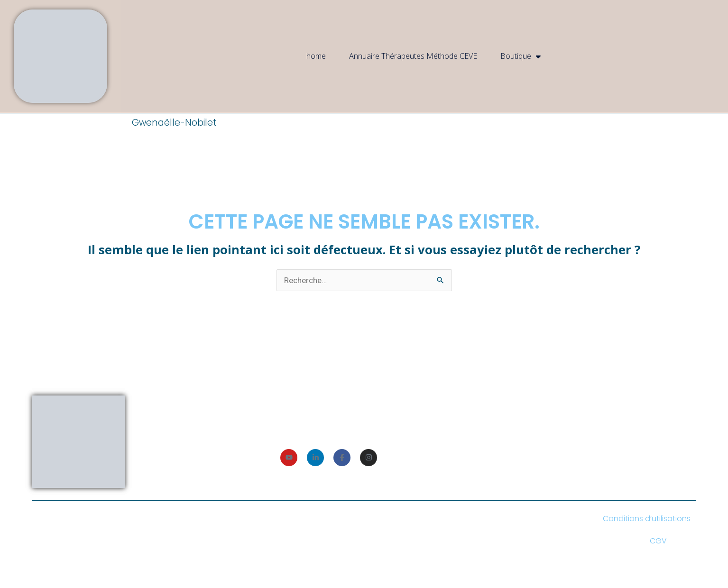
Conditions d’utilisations (647, 519)
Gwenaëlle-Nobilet (174, 123)
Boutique (521, 56)
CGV (658, 541)
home (316, 56)
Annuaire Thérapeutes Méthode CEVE (413, 56)
